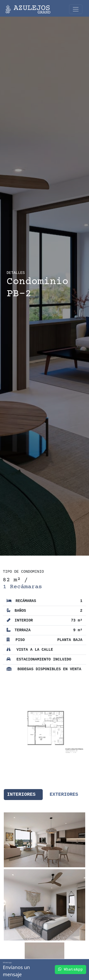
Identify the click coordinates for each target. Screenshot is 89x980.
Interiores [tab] (21, 794)
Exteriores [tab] (64, 794)
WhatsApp (70, 969)
